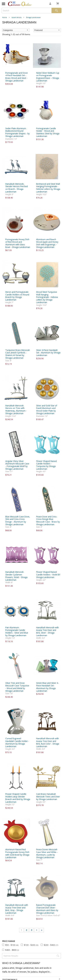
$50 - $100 (12, 945)
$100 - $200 (31, 945)
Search (57, 10)
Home (5, 17)
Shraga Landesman (33, 17)
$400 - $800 (12, 950)
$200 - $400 (51, 945)
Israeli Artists (16, 17)
